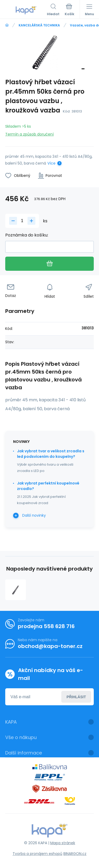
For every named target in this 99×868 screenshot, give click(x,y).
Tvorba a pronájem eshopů (37, 854)
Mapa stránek (63, 843)
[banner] (26, 10)
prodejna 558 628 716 (46, 626)
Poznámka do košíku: (27, 235)
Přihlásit (76, 697)
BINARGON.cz (75, 854)
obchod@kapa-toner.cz (50, 646)
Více (51, 163)
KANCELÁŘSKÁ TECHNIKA (39, 25)
